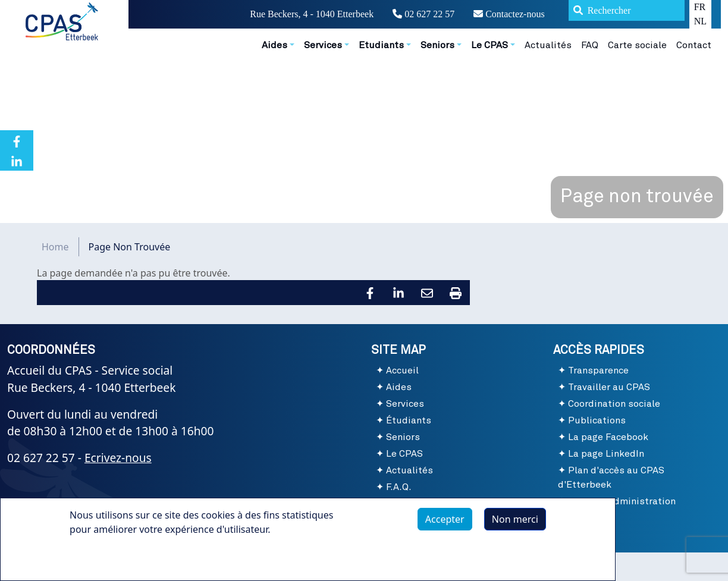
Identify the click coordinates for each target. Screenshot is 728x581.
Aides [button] (274, 45)
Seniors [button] (437, 45)
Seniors (403, 437)
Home (55, 247)
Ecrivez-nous (118, 458)
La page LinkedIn (606, 454)
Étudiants (409, 420)
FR (700, 7)
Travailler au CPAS (609, 387)
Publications (597, 420)
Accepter (445, 519)
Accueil (402, 370)
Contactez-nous (509, 14)
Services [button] (323, 45)
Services (405, 404)
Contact (694, 45)
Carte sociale (637, 45)
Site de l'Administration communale (617, 508)
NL (700, 21)
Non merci (515, 519)
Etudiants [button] (381, 45)
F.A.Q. (399, 487)
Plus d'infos (107, 557)
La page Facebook (608, 437)
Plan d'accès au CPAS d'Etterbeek (611, 478)
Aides (399, 387)
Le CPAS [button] (489, 45)
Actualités (548, 45)
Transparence (598, 370)
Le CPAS (404, 454)
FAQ (590, 45)
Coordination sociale (614, 404)
